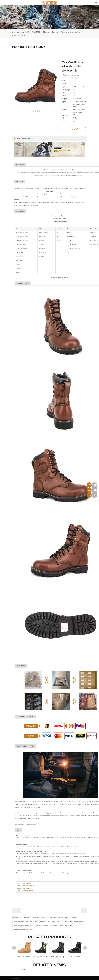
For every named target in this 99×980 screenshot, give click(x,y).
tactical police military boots (62, 926)
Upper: (64, 102)
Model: (64, 81)
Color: (63, 93)
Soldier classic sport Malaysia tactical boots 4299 (75, 957)
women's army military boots (73, 922)
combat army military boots (23, 930)
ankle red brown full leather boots (25, 922)
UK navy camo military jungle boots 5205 (41, 957)
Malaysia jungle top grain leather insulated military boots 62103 (58, 957)
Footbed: (65, 115)
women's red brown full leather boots (63, 917)
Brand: (64, 84)
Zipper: (64, 96)
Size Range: (66, 90)
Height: (64, 99)
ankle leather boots (40, 917)
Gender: (64, 121)
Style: (63, 87)
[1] (49, 17)
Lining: (64, 109)
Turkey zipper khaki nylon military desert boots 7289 (24, 957)
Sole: (63, 118)
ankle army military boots (22, 926)
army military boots (41, 926)
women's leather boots (21, 917)
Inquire (74, 129)
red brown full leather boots (50, 922)
